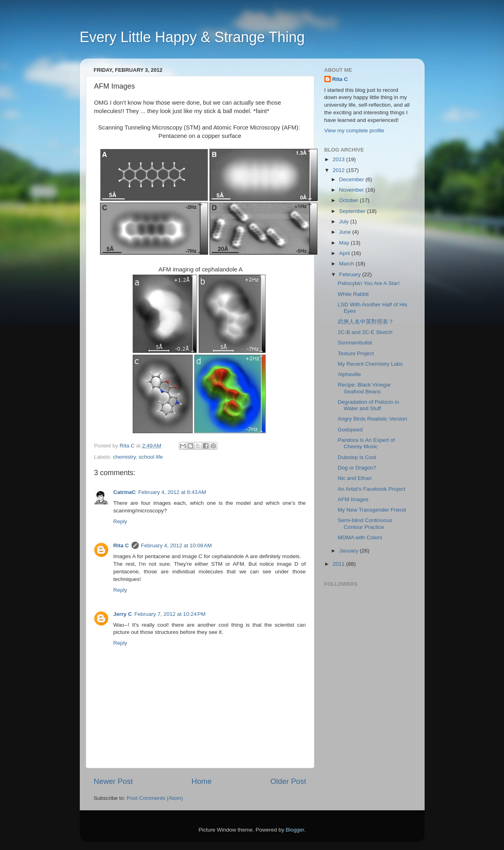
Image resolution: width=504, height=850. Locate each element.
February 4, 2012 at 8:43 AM (172, 492)
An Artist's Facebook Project (371, 489)
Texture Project (356, 353)
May (345, 243)
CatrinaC (125, 492)
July (345, 222)
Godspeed (350, 430)
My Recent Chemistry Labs (370, 364)
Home (202, 781)
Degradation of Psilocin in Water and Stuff (368, 405)
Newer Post (113, 781)
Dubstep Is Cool (357, 457)
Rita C (121, 545)
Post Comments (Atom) (155, 798)
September (353, 211)
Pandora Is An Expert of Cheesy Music (366, 443)
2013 (339, 159)
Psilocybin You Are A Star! (369, 283)
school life (151, 457)
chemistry (124, 457)
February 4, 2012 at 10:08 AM (177, 545)
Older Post (288, 781)
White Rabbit (353, 294)
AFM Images (353, 499)
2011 (339, 564)
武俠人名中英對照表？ (366, 322)
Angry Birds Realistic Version (372, 419)
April (345, 253)
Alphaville (349, 374)
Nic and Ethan (355, 478)
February (351, 274)
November (352, 190)
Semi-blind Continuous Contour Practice (365, 523)
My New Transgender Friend (372, 510)
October (350, 200)
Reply (120, 521)
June (346, 232)
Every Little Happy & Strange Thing (192, 37)
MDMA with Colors (360, 537)
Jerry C (123, 614)
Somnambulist (355, 343)
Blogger (295, 830)
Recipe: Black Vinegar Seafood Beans (364, 388)
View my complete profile (354, 131)
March (347, 264)
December (352, 179)
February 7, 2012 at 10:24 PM (170, 614)
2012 (339, 170)
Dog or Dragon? (357, 468)
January (350, 551)
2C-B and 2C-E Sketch (365, 332)
